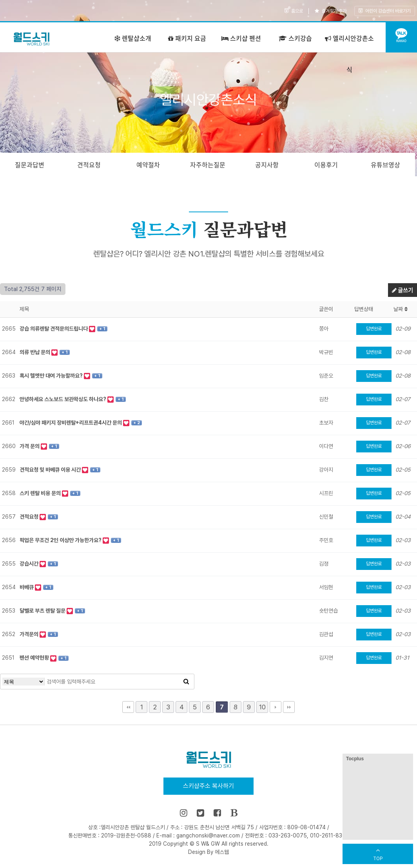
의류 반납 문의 (35, 352)
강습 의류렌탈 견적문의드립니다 (54, 329)
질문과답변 (30, 165)
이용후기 (326, 165)
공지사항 (267, 165)
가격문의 (30, 634)
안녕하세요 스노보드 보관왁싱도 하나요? (63, 399)
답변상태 (364, 309)
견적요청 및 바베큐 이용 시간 (51, 470)
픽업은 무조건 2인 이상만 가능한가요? (61, 540)
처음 (128, 707)
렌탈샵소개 (133, 38)
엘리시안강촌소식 (349, 54)
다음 (276, 707)
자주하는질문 (208, 165)
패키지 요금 (187, 38)
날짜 (401, 309)
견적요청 (89, 165)
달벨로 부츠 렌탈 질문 (43, 611)
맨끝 (289, 707)
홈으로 (294, 11)
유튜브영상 (385, 165)
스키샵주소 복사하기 (208, 786)
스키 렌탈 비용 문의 (41, 493)
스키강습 (295, 38)
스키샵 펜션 (241, 38)
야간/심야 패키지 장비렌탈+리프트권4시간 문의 (71, 423)
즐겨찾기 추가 (331, 11)
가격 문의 (30, 446)
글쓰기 (402, 290)
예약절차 (148, 165)
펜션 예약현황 (35, 658)
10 (262, 707)
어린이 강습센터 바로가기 (385, 11)
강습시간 (30, 564)
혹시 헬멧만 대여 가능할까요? (52, 376)
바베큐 (27, 587)
